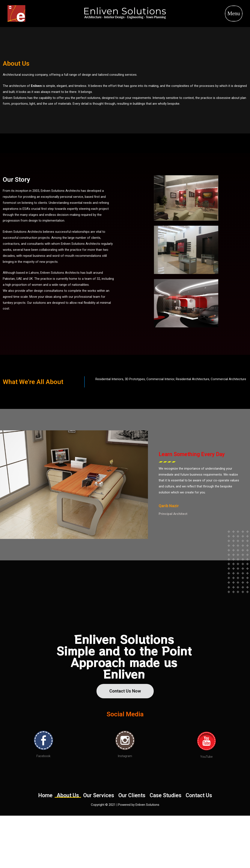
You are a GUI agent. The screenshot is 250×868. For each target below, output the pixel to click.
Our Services (99, 795)
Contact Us (199, 795)
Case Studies (166, 795)
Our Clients (132, 795)
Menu (234, 13)
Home (45, 795)
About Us (68, 795)
